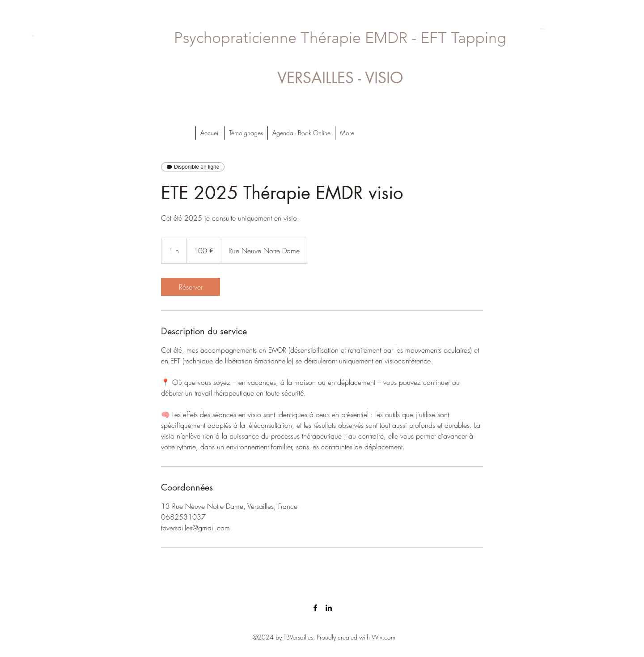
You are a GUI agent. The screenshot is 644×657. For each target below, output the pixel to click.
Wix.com (383, 637)
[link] (191, 287)
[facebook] (315, 608)
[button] (547, 29)
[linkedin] (329, 608)
